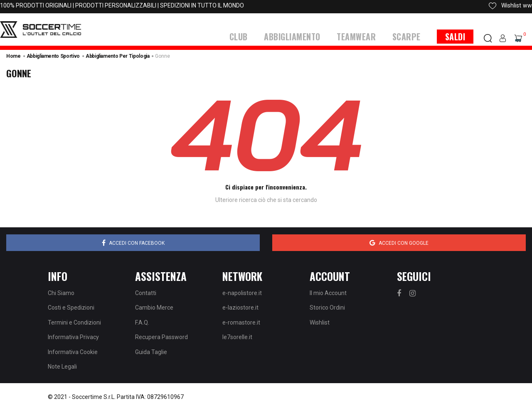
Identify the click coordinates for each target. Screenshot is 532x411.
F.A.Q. (142, 322)
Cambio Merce (154, 308)
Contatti (146, 293)
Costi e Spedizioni (71, 308)
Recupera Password (161, 337)
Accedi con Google (399, 243)
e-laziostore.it (240, 308)
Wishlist (320, 322)
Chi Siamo (61, 293)
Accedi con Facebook (133, 243)
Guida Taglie (151, 352)
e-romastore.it (241, 322)
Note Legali (62, 367)
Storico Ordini (327, 308)
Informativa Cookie (73, 352)
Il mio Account (328, 293)
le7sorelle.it (237, 337)
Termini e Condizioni (74, 322)
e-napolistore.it (242, 293)
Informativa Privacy (73, 337)
